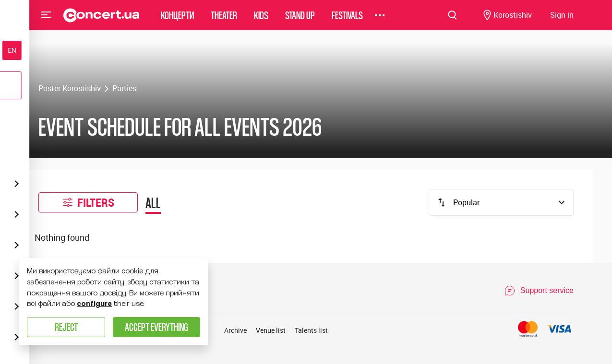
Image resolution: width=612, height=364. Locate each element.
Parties (124, 88)
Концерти (177, 21)
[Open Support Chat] (539, 291)
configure (94, 304)
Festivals (347, 21)
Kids (261, 21)
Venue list (271, 330)
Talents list (311, 330)
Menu (47, 21)
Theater (224, 21)
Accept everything (156, 327)
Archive (235, 330)
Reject (66, 327)
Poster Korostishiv (70, 88)
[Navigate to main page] (102, 22)
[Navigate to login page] (562, 22)
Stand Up (300, 21)
